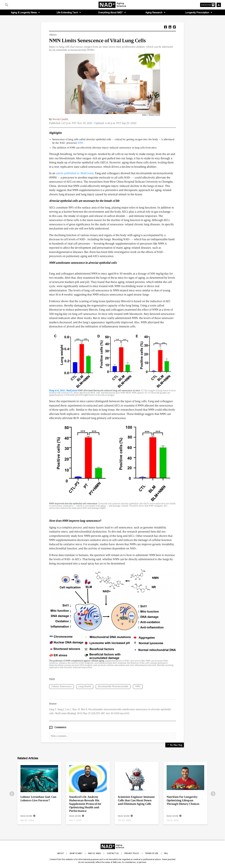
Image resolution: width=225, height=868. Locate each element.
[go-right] (213, 794)
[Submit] (7, 5)
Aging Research (154, 12)
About (60, 853)
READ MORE (28, 816)
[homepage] (112, 846)
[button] (165, 27)
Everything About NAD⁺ (111, 12)
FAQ (166, 853)
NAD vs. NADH (94, 853)
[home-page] (112, 5)
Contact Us (113, 853)
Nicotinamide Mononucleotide (113, 687)
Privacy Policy (132, 853)
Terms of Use (152, 853)
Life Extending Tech (67, 12)
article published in (75, 173)
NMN (80, 143)
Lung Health (85, 687)
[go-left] (12, 794)
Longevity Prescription (197, 12)
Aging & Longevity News (24, 12)
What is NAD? (76, 853)
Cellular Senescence (61, 687)
